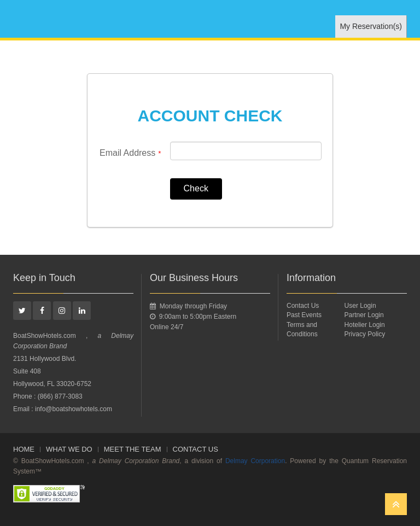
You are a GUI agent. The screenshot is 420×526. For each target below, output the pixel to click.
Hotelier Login (365, 325)
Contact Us (303, 306)
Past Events (304, 315)
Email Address (130, 153)
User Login (360, 306)
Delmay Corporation (255, 461)
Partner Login (364, 315)
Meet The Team (133, 449)
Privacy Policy (365, 334)
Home (24, 449)
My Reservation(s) (371, 26)
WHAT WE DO (69, 449)
